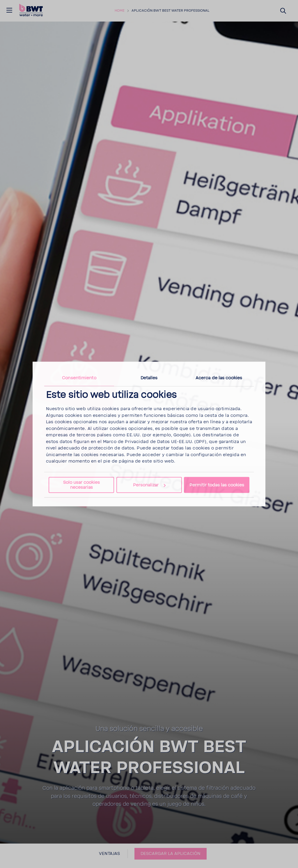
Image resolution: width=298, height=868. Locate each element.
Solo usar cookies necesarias (81, 485)
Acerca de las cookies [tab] (219, 378)
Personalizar (149, 485)
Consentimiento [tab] (79, 378)
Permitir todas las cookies (217, 485)
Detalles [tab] (149, 378)
